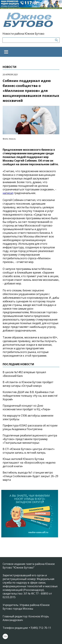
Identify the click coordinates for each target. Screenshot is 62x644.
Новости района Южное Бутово (23, 34)
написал (8, 193)
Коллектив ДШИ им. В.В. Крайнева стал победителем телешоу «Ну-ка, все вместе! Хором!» (30, 396)
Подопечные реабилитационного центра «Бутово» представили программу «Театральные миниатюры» (30, 439)
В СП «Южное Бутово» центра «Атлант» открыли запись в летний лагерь (29, 451)
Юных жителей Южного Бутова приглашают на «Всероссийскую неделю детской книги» (29, 463)
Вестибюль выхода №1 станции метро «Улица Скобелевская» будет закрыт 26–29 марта (30, 476)
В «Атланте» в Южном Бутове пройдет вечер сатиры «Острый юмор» (28, 384)
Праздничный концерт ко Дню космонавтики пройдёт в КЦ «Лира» (27, 407)
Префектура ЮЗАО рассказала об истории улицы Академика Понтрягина (30, 427)
